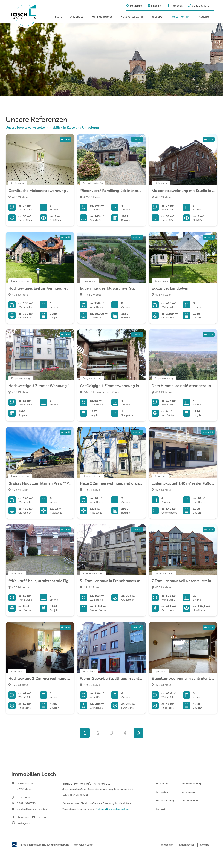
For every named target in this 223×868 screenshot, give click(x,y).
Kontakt (204, 16)
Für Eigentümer (102, 16)
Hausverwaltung (132, 16)
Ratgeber (157, 16)
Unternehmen (181, 16)
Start (58, 16)
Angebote (77, 16)
